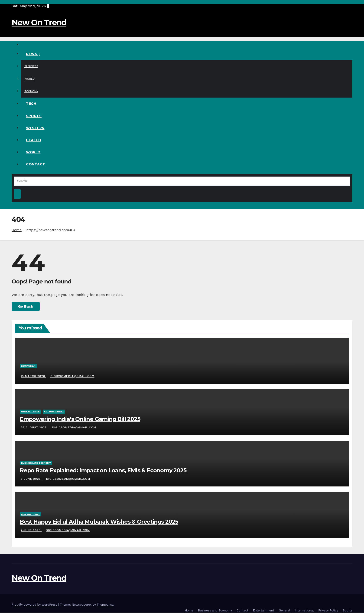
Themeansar (106, 605)
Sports (34, 116)
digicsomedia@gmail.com (72, 376)
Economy (31, 91)
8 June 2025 (31, 479)
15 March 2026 (33, 376)
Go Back (26, 306)
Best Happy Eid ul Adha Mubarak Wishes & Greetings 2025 (99, 522)
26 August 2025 (34, 427)
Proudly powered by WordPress (35, 605)
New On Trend (39, 23)
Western (35, 128)
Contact (36, 164)
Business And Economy (36, 463)
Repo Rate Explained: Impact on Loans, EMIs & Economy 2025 (103, 470)
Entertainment (54, 412)
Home (17, 230)
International (31, 514)
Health (33, 140)
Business (31, 66)
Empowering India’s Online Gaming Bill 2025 (80, 419)
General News (30, 412)
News (32, 54)
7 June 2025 (31, 530)
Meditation (28, 366)
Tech (31, 104)
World (29, 79)
